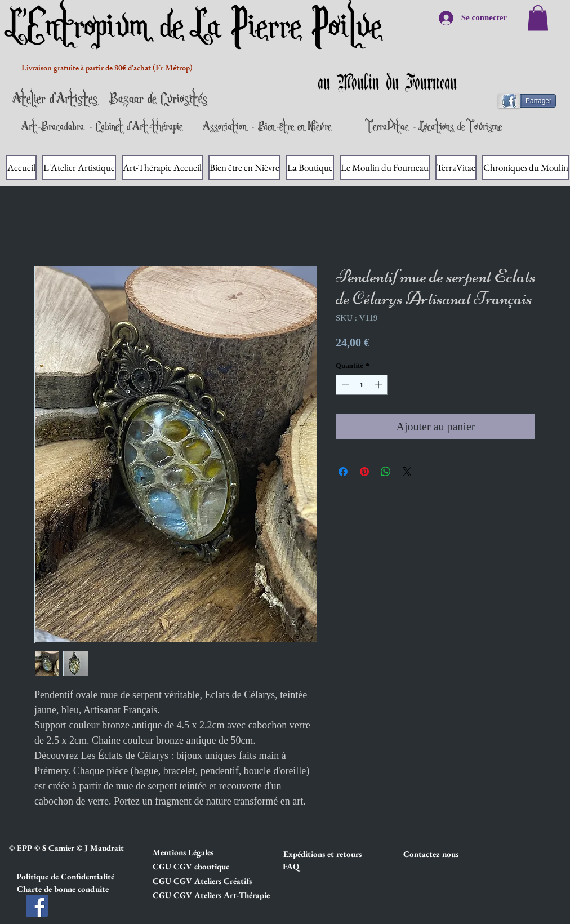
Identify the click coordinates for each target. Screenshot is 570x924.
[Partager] (532, 101)
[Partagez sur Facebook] (343, 472)
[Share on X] (407, 472)
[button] (193, 852)
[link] (538, 18)
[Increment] (380, 385)
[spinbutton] (362, 385)
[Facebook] (37, 906)
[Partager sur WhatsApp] (386, 472)
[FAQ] (291, 867)
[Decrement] (344, 385)
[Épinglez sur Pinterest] (364, 472)
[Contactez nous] (443, 854)
